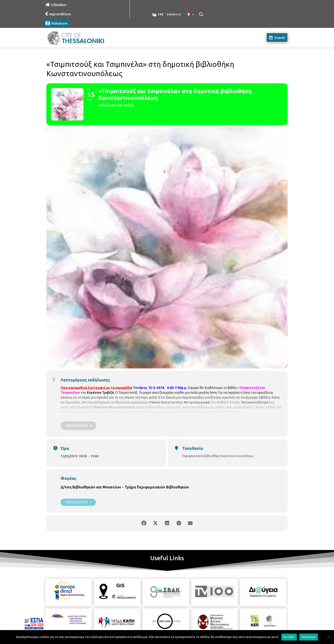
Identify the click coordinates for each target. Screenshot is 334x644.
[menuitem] (190, 15)
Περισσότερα (78, 502)
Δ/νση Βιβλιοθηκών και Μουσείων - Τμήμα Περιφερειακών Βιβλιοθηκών (125, 487)
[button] (201, 14)
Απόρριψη (309, 637)
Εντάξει (289, 637)
